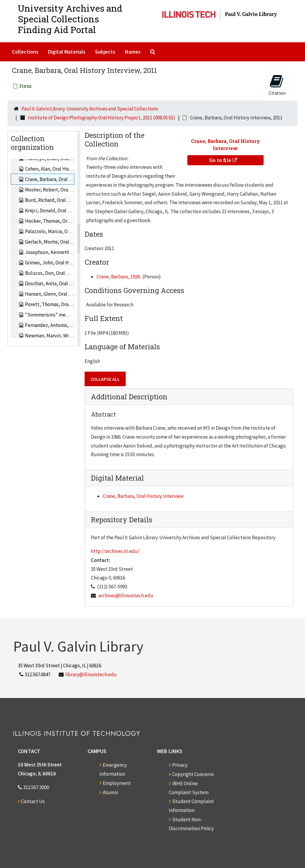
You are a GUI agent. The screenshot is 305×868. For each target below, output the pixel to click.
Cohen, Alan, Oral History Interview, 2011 (68, 169)
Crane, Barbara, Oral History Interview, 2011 (71, 179)
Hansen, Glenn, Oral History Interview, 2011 (71, 294)
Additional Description (129, 397)
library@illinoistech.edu (91, 674)
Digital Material (117, 478)
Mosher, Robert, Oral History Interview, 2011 (72, 190)
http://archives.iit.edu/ (115, 551)
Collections (25, 52)
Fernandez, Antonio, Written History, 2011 (70, 325)
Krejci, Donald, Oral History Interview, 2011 (71, 211)
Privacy (180, 765)
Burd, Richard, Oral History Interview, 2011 (70, 200)
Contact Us (33, 801)
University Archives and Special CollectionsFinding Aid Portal (70, 19)
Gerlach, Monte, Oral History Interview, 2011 (72, 242)
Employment (117, 783)
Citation (277, 85)
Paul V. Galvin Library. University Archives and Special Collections (90, 109)
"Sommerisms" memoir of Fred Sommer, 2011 (74, 315)
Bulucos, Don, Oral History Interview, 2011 (70, 273)
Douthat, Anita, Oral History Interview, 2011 (71, 283)
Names (133, 52)
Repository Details (122, 520)
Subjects (105, 52)
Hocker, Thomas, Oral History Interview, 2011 (73, 221)
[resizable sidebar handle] (79, 239)
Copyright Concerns (193, 774)
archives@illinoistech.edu (126, 596)
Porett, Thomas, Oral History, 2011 (62, 304)
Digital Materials (67, 52)
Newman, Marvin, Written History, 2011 (66, 336)
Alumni (110, 792)
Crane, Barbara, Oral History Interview (143, 496)
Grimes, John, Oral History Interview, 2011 (70, 263)
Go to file (223, 160)
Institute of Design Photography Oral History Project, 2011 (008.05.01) (102, 118)
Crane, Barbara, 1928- (119, 277)
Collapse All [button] (105, 379)
